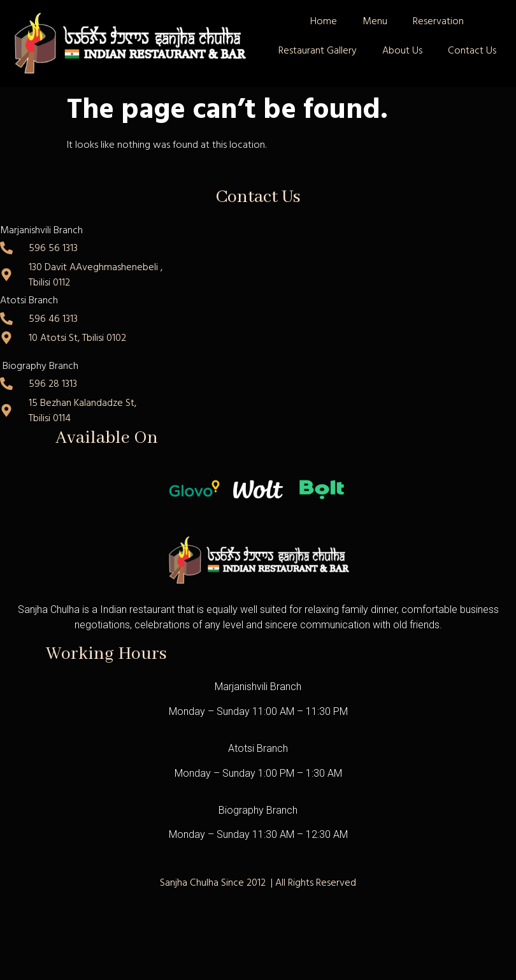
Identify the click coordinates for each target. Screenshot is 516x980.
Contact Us (472, 50)
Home (324, 21)
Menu (375, 21)
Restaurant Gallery (318, 50)
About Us (402, 50)
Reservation (438, 21)
